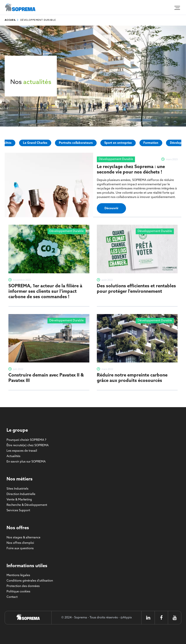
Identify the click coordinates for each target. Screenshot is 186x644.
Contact (12, 597)
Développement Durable (38, 20)
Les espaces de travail (22, 451)
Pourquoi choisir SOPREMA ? (26, 440)
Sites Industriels (17, 489)
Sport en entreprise (118, 143)
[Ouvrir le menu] (177, 7)
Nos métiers (20, 479)
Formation (151, 143)
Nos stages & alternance (23, 538)
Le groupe (17, 430)
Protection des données (23, 586)
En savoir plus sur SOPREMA (26, 462)
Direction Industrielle (21, 494)
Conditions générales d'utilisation (30, 581)
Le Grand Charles (35, 143)
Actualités (13, 456)
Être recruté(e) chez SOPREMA (28, 445)
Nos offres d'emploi (20, 543)
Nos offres (18, 528)
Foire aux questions (20, 548)
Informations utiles (27, 566)
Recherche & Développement (27, 505)
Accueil (10, 20)
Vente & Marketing (19, 500)
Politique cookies (18, 592)
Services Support (18, 510)
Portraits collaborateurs (76, 143)
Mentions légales (18, 575)
